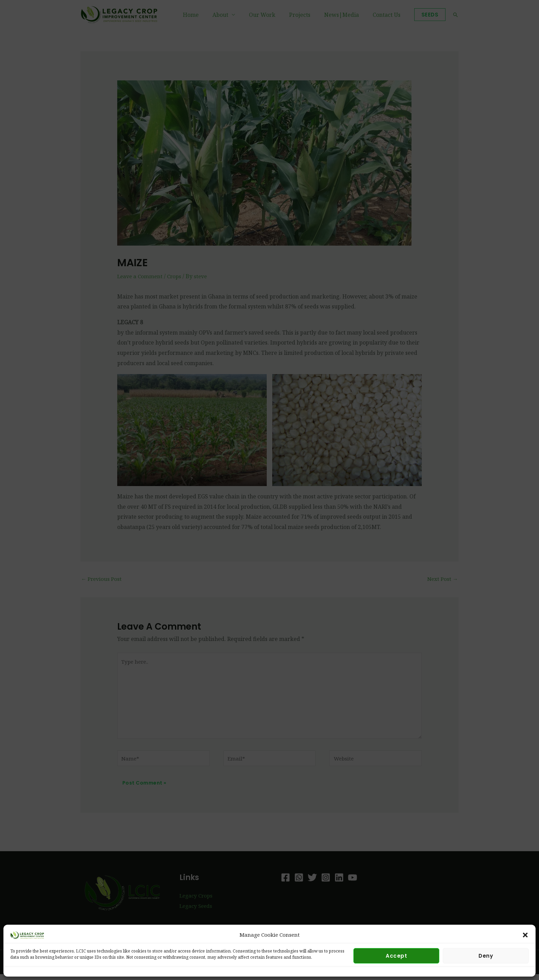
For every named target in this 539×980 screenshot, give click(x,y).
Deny (486, 956)
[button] (525, 935)
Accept (396, 956)
